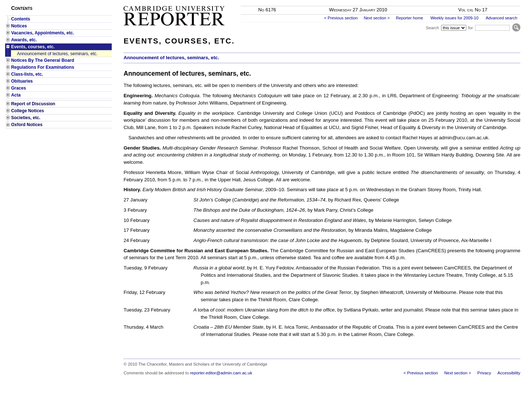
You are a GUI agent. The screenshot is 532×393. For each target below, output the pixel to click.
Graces (18, 88)
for (470, 28)
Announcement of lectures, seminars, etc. (57, 54)
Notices (19, 26)
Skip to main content (501, 2)
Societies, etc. (26, 118)
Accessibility (509, 373)
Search (432, 28)
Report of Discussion (33, 104)
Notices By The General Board (43, 60)
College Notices (27, 111)
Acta (16, 95)
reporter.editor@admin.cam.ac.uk (221, 373)
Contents (20, 19)
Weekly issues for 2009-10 (455, 18)
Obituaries (22, 81)
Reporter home (409, 18)
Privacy (484, 373)
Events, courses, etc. (33, 47)
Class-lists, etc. (27, 74)
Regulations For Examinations (43, 67)
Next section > (377, 18)
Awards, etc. (24, 40)
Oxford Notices (27, 125)
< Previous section (341, 18)
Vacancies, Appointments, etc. (42, 33)
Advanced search (501, 18)
